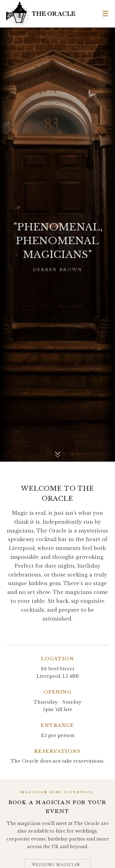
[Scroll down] (58, 453)
